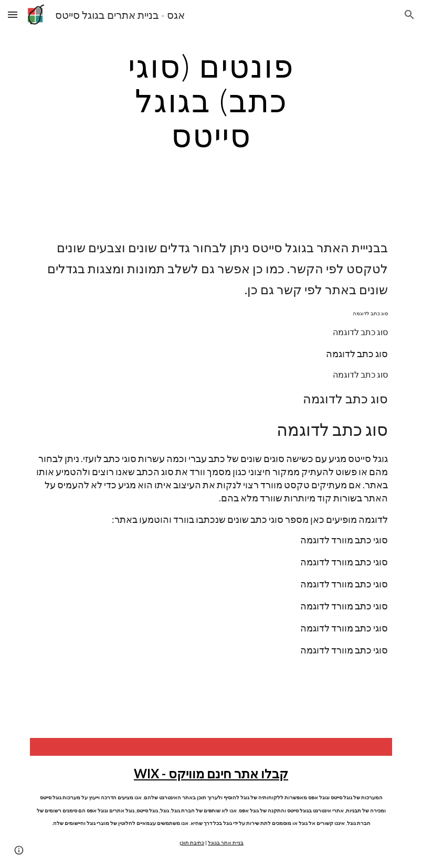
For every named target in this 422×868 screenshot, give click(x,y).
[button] (13, 14)
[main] (211, 100)
